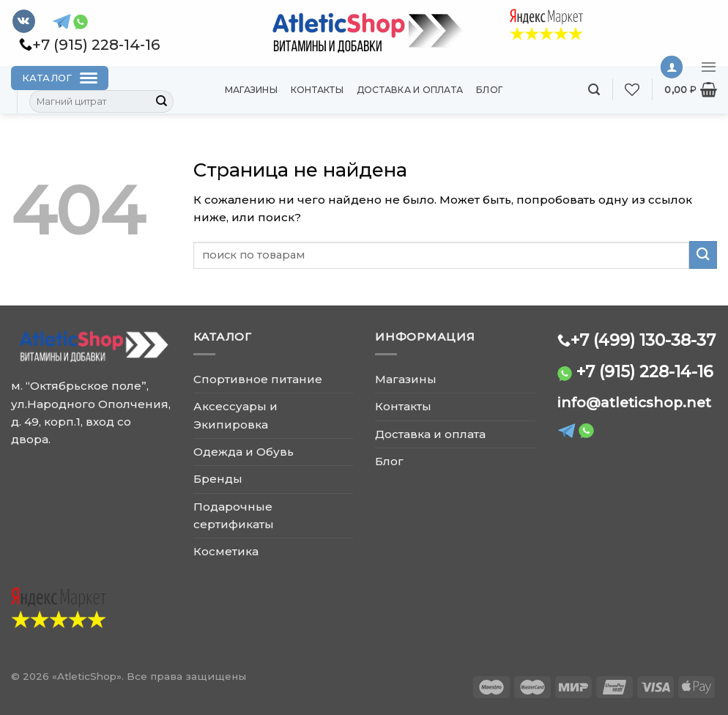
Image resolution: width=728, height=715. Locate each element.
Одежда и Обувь (244, 452)
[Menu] (709, 67)
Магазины (251, 90)
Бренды (218, 479)
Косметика (226, 551)
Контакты (317, 90)
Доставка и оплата (410, 90)
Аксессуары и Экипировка (235, 415)
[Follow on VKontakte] (24, 21)
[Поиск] (594, 90)
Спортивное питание (258, 379)
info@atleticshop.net (634, 403)
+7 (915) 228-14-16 (645, 371)
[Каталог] (60, 78)
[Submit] (162, 102)
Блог (490, 90)
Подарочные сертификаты (234, 515)
